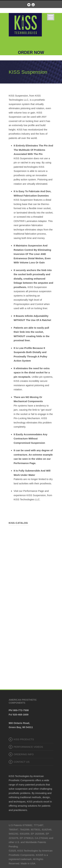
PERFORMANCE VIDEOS (28, 747)
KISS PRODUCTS (24, 739)
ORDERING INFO (24, 754)
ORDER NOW (31, 52)
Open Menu (51, 17)
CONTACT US (22, 762)
